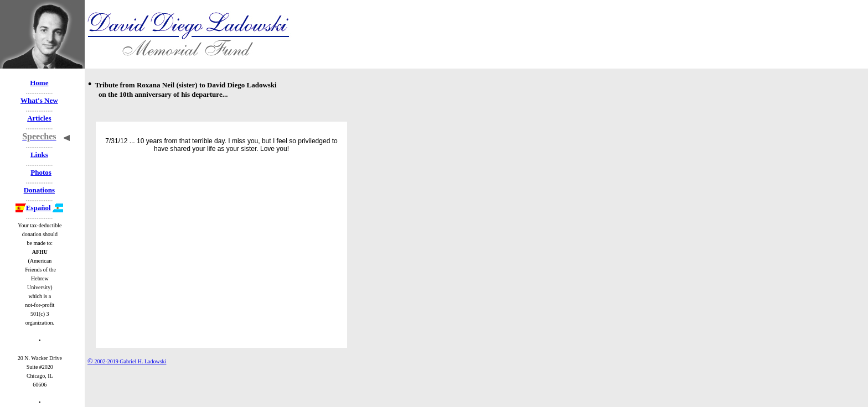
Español (33, 208)
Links (39, 155)
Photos (41, 172)
